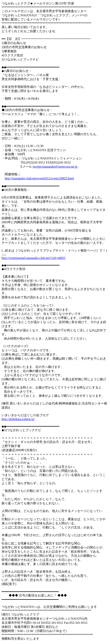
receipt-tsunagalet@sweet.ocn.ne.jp (55, 167)
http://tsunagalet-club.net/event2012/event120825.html (39, 178)
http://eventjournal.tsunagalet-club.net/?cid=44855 (33, 258)
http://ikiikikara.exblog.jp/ (18, 419)
